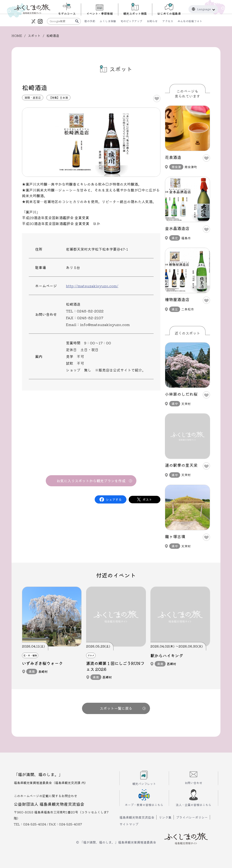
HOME (17, 36)
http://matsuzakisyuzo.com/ (92, 286)
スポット (34, 36)
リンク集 (165, 817)
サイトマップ (129, 824)
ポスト (147, 499)
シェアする (114, 499)
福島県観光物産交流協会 (137, 817)
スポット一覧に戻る (123, 708)
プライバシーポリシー (192, 817)
